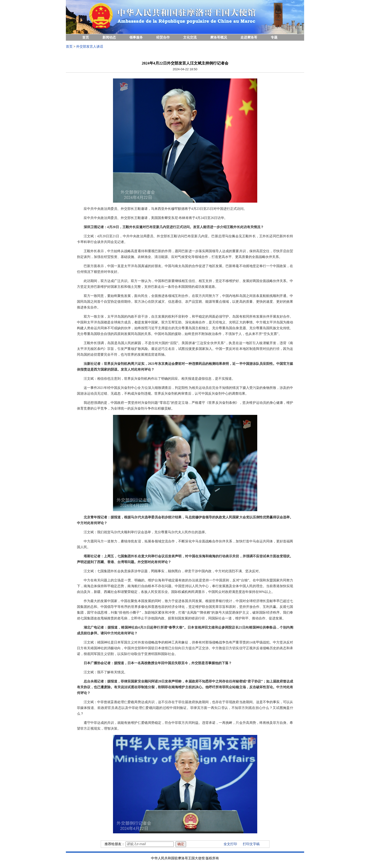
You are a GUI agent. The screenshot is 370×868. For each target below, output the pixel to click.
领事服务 (136, 37)
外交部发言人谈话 (90, 47)
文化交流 (190, 37)
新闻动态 (109, 37)
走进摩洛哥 (249, 37)
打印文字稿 (251, 844)
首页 (86, 37)
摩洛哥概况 (219, 37)
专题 (274, 37)
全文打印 (230, 844)
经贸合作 (163, 37)
